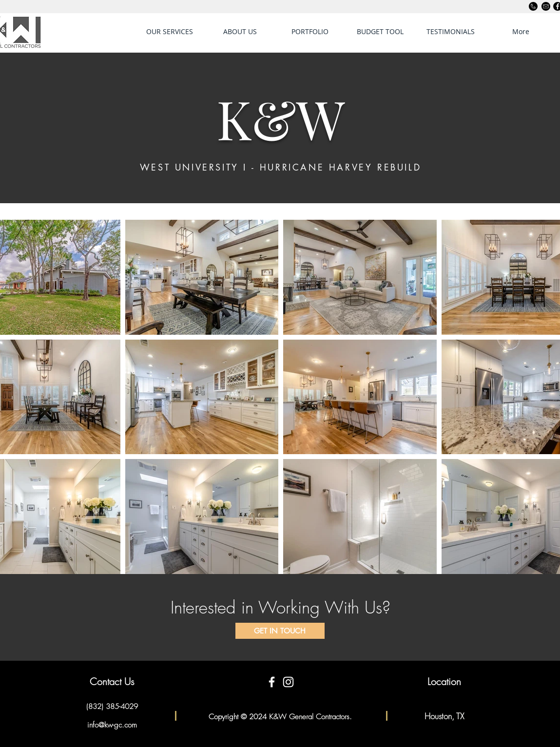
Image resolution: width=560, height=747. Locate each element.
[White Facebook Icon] (272, 682)
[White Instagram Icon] (288, 682)
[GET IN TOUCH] (280, 631)
